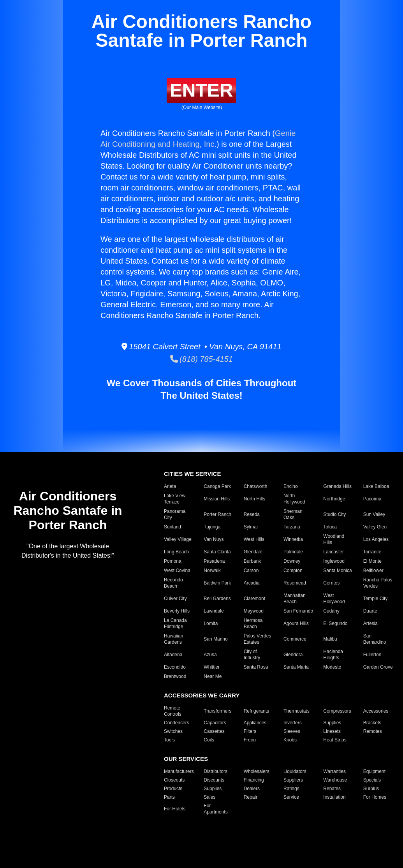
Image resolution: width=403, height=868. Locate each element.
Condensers (177, 723)
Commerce (295, 639)
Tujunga (212, 527)
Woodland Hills (334, 539)
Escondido (175, 667)
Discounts (214, 780)
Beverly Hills (177, 611)
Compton (293, 570)
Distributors (216, 771)
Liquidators (295, 771)
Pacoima (372, 499)
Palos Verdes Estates (258, 639)
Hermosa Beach (253, 623)
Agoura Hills (296, 623)
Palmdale (293, 552)
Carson (251, 570)
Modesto (332, 667)
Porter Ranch (217, 514)
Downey (292, 561)
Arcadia (252, 583)
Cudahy (331, 611)
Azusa (210, 655)
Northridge (334, 499)
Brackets (372, 723)
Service (291, 797)
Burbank (253, 561)
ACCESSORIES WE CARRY (202, 695)
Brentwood (175, 676)
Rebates (332, 789)
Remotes (373, 731)
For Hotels (175, 809)
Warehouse (335, 780)
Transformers (217, 711)
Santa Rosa (256, 667)
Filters (250, 731)
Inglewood (334, 561)
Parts (169, 797)
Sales (209, 797)
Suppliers (293, 780)
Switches (173, 731)
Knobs (290, 740)
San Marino (216, 639)
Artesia (370, 623)
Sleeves (292, 731)
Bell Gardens (217, 599)
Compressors (337, 711)
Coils (209, 740)
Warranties (334, 771)
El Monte (372, 561)
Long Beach (176, 552)
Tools (169, 740)
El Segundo (335, 623)
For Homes (375, 797)
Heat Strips (335, 740)
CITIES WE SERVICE (192, 474)
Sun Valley (374, 514)
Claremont (254, 599)
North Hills (254, 499)
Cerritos (331, 583)
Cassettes (214, 731)
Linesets (332, 731)
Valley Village (178, 539)
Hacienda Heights (333, 655)
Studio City (334, 514)
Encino (291, 486)
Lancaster (333, 552)
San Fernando (298, 611)
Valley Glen (375, 527)
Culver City (175, 599)
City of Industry (252, 655)
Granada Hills (337, 486)
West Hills (254, 539)
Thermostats (297, 711)
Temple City (376, 599)
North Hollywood (294, 499)
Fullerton (372, 655)
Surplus (371, 789)
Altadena (173, 655)
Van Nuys (214, 539)
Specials (372, 780)
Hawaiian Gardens (173, 639)
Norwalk (212, 570)
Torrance (372, 552)
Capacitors (215, 723)
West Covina (177, 570)
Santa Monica (337, 570)
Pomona (173, 561)
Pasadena (214, 561)
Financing (254, 780)
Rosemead (295, 583)
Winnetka (293, 539)
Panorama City (175, 514)
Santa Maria (296, 667)
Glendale (253, 552)
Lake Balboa (376, 486)
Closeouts (174, 780)
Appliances (255, 723)
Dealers (252, 789)
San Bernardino (375, 639)
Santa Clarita (217, 552)
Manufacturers (179, 771)
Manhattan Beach (295, 599)
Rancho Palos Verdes (378, 583)
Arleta (170, 486)
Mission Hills (217, 499)
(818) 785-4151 (201, 359)
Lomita (211, 623)
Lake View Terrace (175, 499)
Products (173, 789)
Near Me (213, 676)
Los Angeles (376, 539)
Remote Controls (173, 711)
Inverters (293, 723)
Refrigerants (256, 711)
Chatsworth (256, 486)
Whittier (212, 667)
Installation (334, 797)
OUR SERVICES (186, 759)
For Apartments (216, 809)
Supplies (332, 723)
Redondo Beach (173, 583)
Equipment (374, 771)
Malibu (330, 639)
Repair (251, 797)
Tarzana (292, 527)
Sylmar (251, 527)
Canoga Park (217, 486)
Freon (250, 740)
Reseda (252, 514)
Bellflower (373, 570)
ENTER (201, 90)
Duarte (370, 611)
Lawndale (214, 611)
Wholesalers (257, 771)
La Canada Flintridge (175, 623)
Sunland (172, 527)
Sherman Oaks (293, 514)
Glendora (293, 655)
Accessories (376, 711)
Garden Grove (378, 667)
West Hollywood (334, 599)
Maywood (254, 611)
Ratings (291, 789)
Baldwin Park (217, 583)
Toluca (330, 527)
